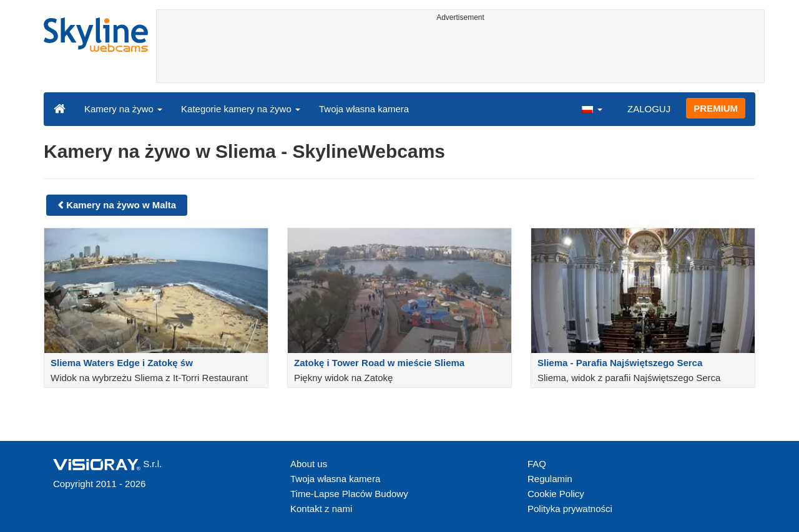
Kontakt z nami (321, 509)
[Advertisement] (460, 54)
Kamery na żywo (123, 109)
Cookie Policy (556, 494)
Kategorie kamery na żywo (241, 109)
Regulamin (550, 479)
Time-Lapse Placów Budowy (349, 494)
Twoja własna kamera (364, 109)
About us (309, 464)
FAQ (537, 464)
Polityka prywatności (570, 509)
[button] (592, 109)
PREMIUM (716, 108)
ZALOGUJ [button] (649, 109)
